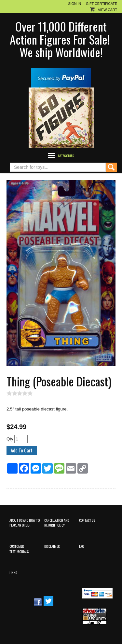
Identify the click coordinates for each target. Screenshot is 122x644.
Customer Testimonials (19, 549)
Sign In (75, 4)
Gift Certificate (102, 4)
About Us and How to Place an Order (25, 523)
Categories (66, 155)
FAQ (81, 546)
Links (13, 572)
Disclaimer (52, 546)
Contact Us (87, 520)
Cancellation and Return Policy (57, 523)
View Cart (108, 10)
